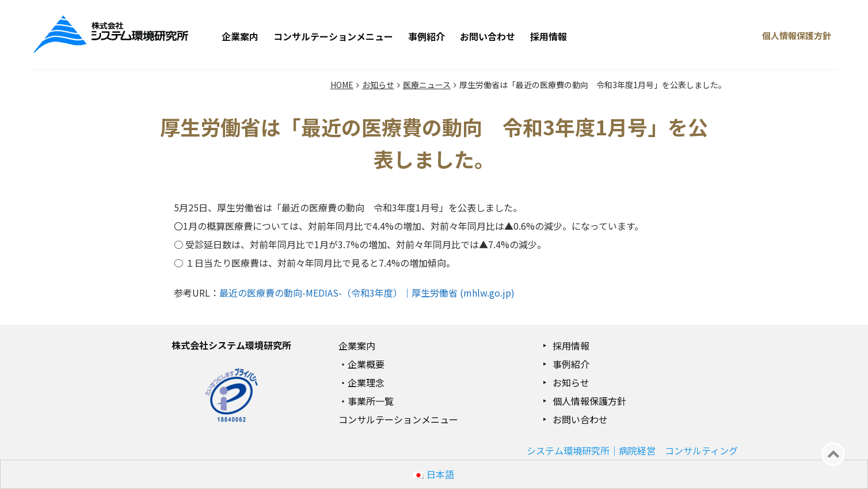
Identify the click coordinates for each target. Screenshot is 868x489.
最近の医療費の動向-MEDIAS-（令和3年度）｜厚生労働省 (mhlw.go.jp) (367, 293)
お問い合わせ (488, 36)
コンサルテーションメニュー (333, 36)
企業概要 (366, 364)
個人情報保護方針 (589, 401)
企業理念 (366, 382)
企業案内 (240, 36)
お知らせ (571, 382)
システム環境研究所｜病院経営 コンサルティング (632, 450)
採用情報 (549, 36)
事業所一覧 (371, 401)
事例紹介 (427, 36)
